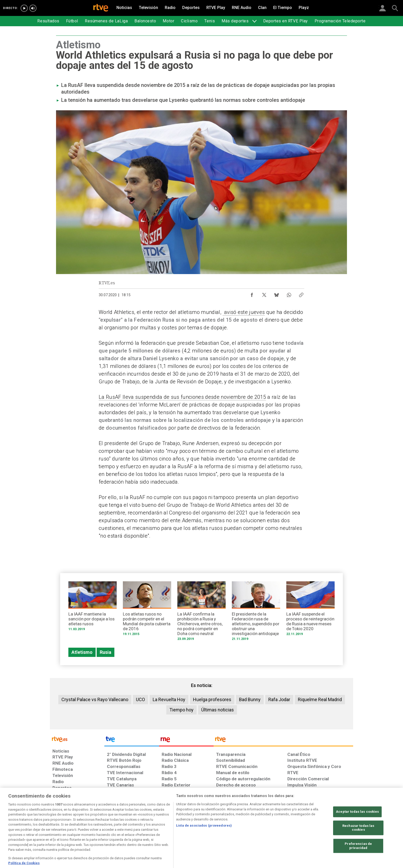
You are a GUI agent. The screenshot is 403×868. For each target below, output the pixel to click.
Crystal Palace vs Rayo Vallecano (95, 699)
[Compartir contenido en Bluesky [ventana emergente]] (277, 294)
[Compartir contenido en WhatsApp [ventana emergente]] (289, 294)
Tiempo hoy (181, 710)
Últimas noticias (218, 710)
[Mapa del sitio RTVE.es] (263, 828)
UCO (140, 699)
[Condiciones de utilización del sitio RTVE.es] (61, 828)
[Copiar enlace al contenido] (301, 294)
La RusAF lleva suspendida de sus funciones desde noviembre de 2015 (182, 397)
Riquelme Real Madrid (320, 699)
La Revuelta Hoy (169, 699)
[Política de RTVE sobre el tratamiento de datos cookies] (146, 828)
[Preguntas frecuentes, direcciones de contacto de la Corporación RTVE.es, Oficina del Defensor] (290, 828)
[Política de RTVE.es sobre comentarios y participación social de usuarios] (330, 828)
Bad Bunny (250, 699)
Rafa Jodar (279, 699)
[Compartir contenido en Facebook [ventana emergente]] (252, 294)
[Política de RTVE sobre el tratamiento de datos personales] (99, 828)
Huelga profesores (212, 699)
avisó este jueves (244, 312)
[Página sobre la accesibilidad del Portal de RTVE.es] (232, 828)
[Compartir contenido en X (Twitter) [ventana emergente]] (264, 294)
